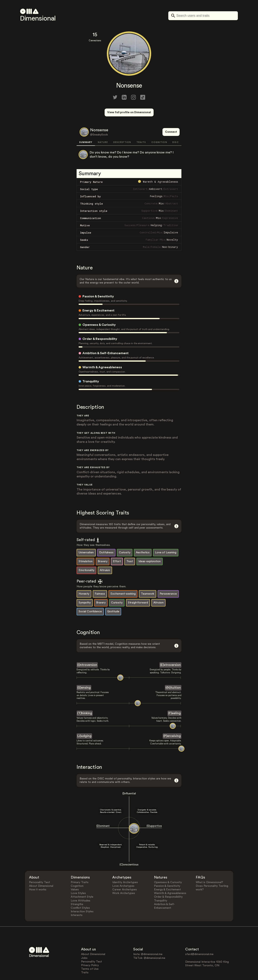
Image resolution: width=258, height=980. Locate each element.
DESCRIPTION (122, 127)
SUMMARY (86, 127)
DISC (175, 127)
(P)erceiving (172, 721)
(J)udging (84, 721)
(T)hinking (85, 698)
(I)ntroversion (87, 650)
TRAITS (141, 127)
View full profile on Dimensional (129, 112)
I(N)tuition (173, 673)
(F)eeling (174, 698)
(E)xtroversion (170, 650)
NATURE (103, 127)
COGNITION (159, 127)
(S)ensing (84, 673)
